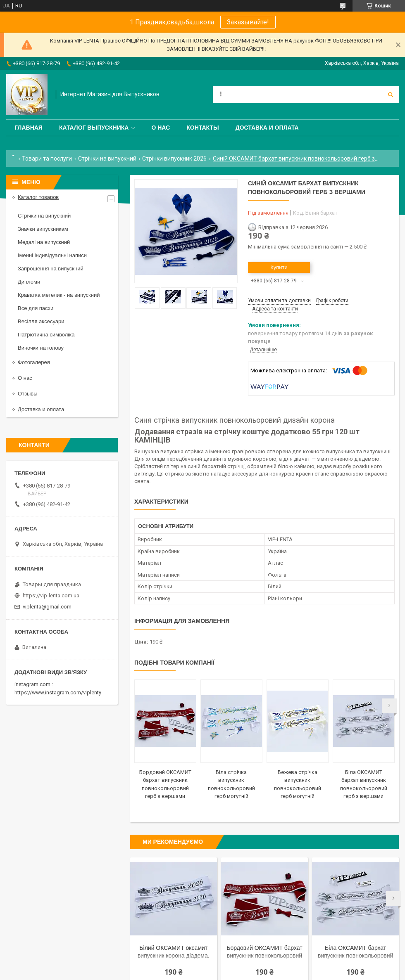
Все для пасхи (36, 308)
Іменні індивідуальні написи (52, 255)
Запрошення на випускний (51, 269)
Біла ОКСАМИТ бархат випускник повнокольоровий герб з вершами (355, 953)
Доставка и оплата (267, 128)
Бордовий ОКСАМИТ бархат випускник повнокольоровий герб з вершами (264, 953)
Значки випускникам (43, 229)
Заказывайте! (248, 22)
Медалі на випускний (44, 242)
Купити (279, 267)
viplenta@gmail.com (47, 607)
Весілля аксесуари (41, 321)
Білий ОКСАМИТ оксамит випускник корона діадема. (174, 952)
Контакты (202, 128)
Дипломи (29, 282)
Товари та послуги (47, 159)
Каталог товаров (38, 197)
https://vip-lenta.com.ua (51, 595)
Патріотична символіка (46, 335)
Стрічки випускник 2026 (174, 159)
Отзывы (28, 394)
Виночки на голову (41, 348)
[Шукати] (391, 95)
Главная (29, 128)
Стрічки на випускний (107, 159)
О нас (161, 128)
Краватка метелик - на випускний (59, 295)
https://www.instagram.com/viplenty (58, 692)
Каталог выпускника (94, 128)
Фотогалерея (34, 362)
